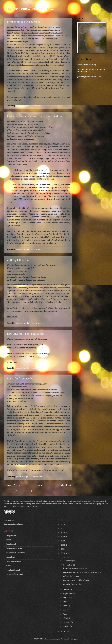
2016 (63, 533)
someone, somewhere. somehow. (29, 9)
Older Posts (65, 485)
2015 (63, 537)
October (66, 589)
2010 (63, 553)
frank (9, 540)
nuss (8, 566)
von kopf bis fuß (13, 570)
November (68, 565)
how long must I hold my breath (26, 334)
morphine (11, 557)
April (65, 614)
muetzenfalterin (14, 561)
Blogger (74, 639)
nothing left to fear (18, 260)
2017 (63, 528)
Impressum (9, 520)
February (67, 622)
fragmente (11, 535)
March (66, 618)
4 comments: (37, 368)
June (65, 606)
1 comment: (37, 477)
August (66, 597)
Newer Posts (12, 485)
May (65, 610)
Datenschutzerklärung (14, 524)
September (68, 593)
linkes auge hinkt (14, 548)
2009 (63, 557)
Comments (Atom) (24, 491)
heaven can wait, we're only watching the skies (34, 116)
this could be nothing (87, 64)
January (66, 626)
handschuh (11, 544)
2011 (63, 549)
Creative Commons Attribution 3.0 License (25, 506)
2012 (63, 545)
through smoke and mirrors (23, 22)
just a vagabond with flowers (89, 77)
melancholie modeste (16, 553)
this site (79, 504)
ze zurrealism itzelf (15, 574)
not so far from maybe (20, 379)
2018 (63, 524)
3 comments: (37, 249)
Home (39, 485)
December (68, 561)
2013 (63, 541)
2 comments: (37, 106)
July (65, 602)
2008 (63, 631)
